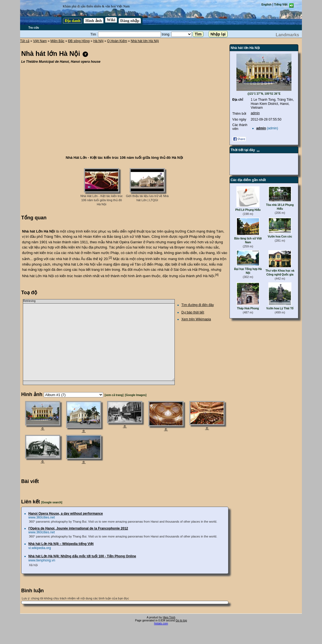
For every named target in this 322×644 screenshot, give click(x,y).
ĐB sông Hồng (79, 41)
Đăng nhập (130, 21)
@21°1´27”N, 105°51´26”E (264, 94)
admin (255, 113)
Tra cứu (34, 28)
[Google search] (52, 502)
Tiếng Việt (281, 5)
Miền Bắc (57, 41)
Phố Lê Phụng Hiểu (248, 210)
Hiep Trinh (169, 617)
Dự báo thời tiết (193, 312)
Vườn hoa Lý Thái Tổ (280, 308)
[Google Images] (136, 395)
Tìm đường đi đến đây (198, 305)
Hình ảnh (94, 21)
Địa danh (73, 21)
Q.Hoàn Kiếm (117, 41)
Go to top (181, 620)
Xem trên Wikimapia (196, 319)
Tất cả (25, 41)
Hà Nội (98, 41)
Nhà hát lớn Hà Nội (145, 41)
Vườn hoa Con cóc (280, 237)
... (258, 150)
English (266, 5)
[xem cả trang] (114, 395)
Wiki (111, 20)
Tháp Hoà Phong (248, 308)
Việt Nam (40, 41)
